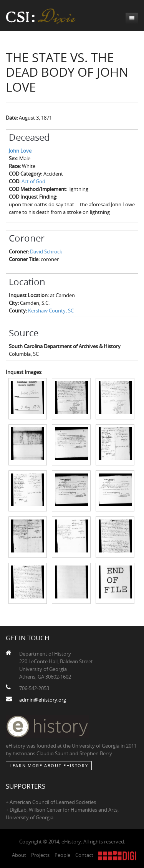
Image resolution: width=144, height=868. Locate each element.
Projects (40, 855)
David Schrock (46, 252)
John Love (20, 151)
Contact (84, 855)
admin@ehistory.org (43, 700)
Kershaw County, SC (51, 311)
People (62, 855)
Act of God (33, 181)
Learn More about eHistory (49, 765)
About (19, 855)
